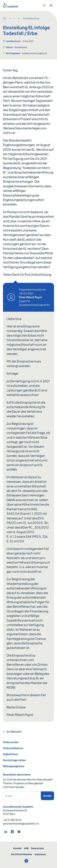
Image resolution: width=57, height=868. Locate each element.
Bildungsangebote (14, 766)
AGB (26, 848)
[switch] (29, 861)
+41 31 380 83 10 (12, 820)
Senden (47, 796)
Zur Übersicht (12, 732)
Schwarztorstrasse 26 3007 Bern (15, 812)
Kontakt (17, 848)
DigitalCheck (10, 754)
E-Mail (9, 796)
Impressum (40, 854)
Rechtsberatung (31, 18)
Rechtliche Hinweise (22, 854)
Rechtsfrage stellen (14, 760)
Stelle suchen (11, 742)
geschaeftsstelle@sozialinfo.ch (21, 823)
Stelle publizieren (13, 748)
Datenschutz (37, 848)
